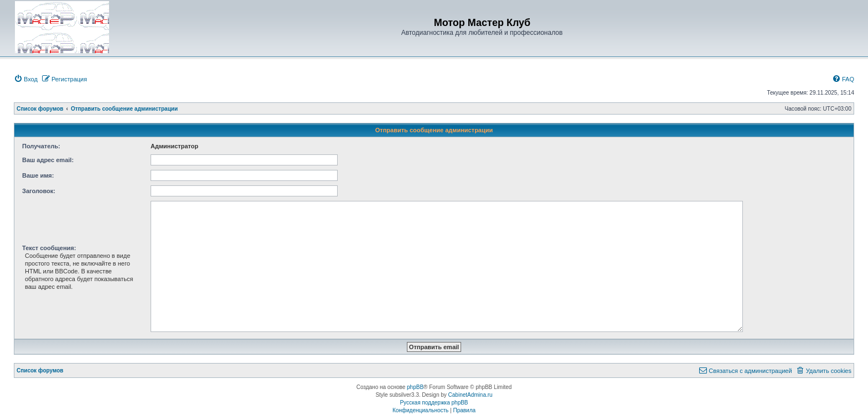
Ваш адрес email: (48, 160)
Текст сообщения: (49, 248)
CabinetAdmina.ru (471, 395)
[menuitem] (26, 79)
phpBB (415, 387)
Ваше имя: (38, 175)
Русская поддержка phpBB (434, 403)
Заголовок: (39, 191)
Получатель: (41, 146)
